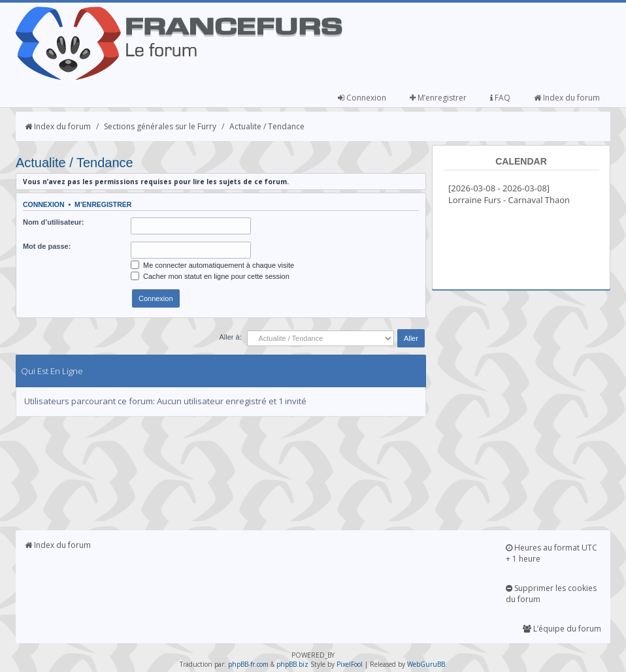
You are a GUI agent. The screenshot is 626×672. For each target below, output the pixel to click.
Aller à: (231, 337)
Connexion (362, 98)
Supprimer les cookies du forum (551, 594)
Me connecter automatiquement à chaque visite (212, 265)
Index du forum (567, 98)
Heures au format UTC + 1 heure (552, 553)
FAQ (500, 98)
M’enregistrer (438, 98)
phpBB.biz (292, 664)
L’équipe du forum (562, 629)
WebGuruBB (426, 664)
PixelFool (350, 664)
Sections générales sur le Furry (160, 126)
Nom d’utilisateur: (54, 222)
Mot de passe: (47, 246)
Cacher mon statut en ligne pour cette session (210, 276)
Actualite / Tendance (267, 126)
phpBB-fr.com (248, 664)
